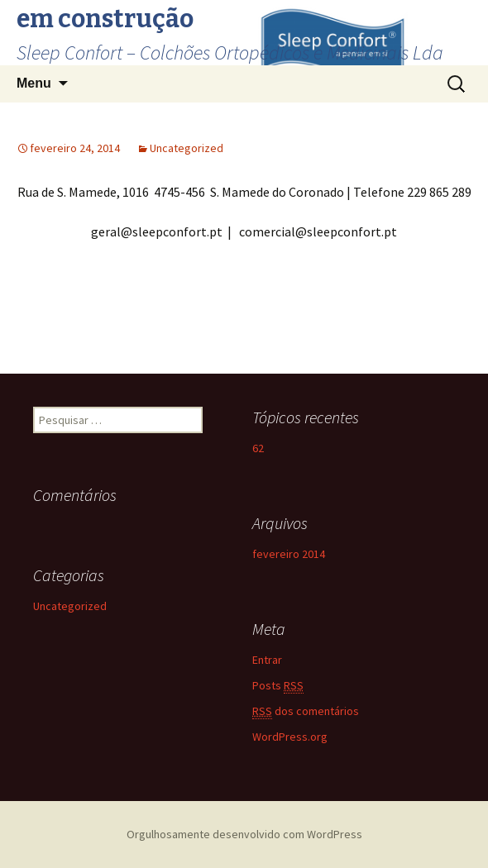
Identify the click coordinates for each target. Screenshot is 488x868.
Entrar (267, 660)
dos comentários (306, 711)
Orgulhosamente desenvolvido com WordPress (244, 834)
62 (258, 448)
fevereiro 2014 (289, 554)
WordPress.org (290, 737)
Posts (278, 686)
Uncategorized (187, 148)
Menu (34, 83)
